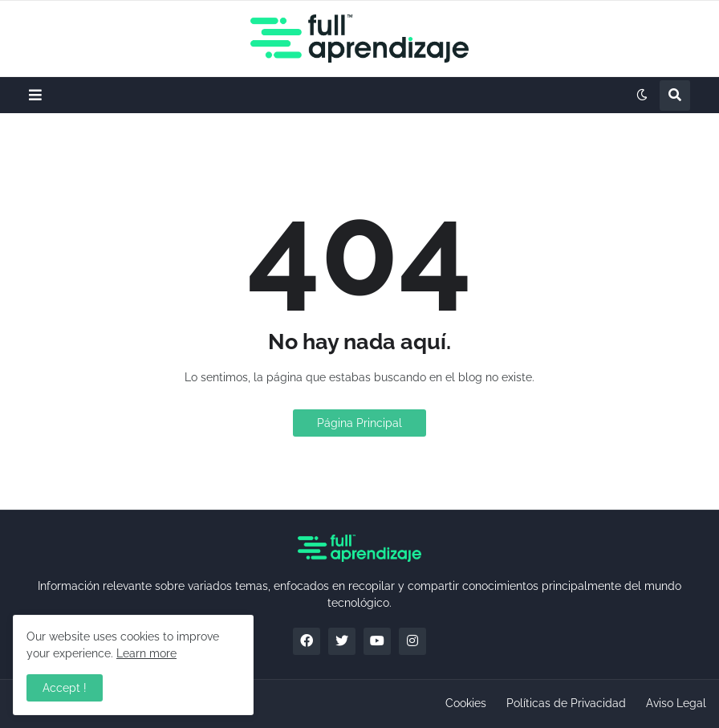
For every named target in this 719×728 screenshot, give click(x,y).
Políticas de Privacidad (566, 703)
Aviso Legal (676, 703)
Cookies (466, 703)
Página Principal (359, 423)
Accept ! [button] (65, 688)
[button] (35, 95)
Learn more (146, 653)
